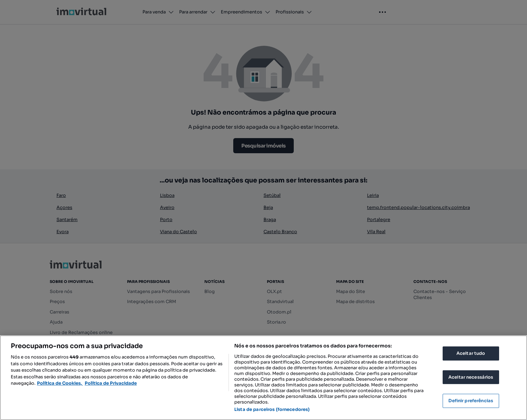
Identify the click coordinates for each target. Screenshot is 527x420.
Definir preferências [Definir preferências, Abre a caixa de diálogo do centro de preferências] (471, 401)
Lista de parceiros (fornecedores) (272, 409)
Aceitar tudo (471, 353)
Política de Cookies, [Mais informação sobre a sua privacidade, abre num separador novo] (60, 383)
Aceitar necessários (471, 377)
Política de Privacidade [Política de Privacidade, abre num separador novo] (111, 383)
